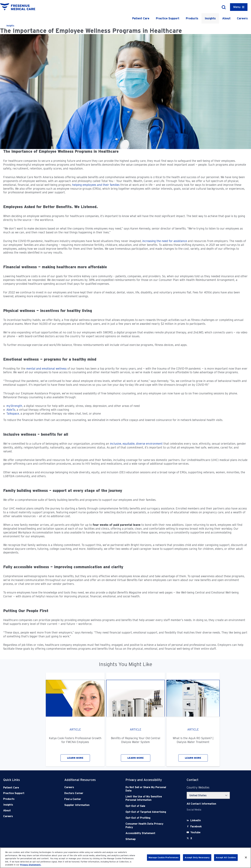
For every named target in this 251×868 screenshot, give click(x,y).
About (226, 18)
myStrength (14, 406)
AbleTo (11, 410)
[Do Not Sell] (147, 789)
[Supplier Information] (86, 805)
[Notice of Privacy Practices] (147, 798)
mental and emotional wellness (46, 369)
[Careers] (86, 787)
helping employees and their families (96, 185)
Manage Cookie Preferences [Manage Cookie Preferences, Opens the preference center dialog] (164, 858)
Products (192, 18)
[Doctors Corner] (86, 793)
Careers (242, 18)
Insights (210, 18)
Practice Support (168, 18)
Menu (237, 7)
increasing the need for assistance (165, 241)
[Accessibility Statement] (147, 833)
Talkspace (13, 414)
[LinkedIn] (196, 820)
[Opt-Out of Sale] (147, 806)
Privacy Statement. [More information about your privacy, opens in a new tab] (31, 865)
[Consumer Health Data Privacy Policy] (147, 826)
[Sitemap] (147, 839)
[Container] (239, 7)
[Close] (246, 857)
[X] (191, 838)
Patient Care (141, 18)
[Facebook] (196, 826)
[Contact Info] (201, 804)
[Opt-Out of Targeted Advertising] (147, 812)
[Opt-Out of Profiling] (147, 818)
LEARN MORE (75, 758)
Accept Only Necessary (197, 858)
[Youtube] (195, 832)
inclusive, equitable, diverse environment (136, 444)
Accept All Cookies (226, 858)
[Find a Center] (86, 799)
